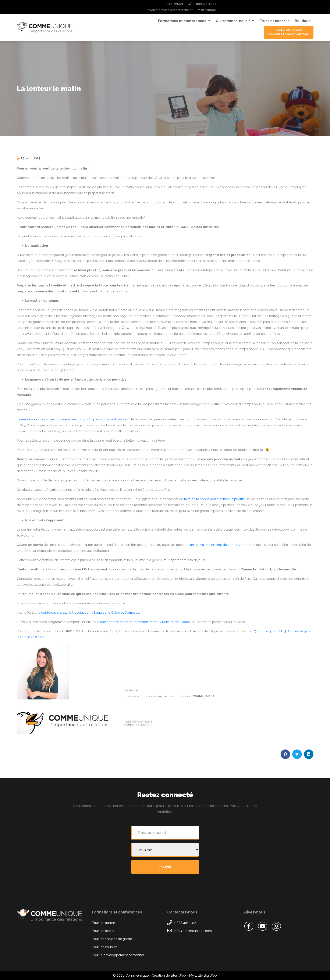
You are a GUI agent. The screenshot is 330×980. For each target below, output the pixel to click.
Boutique (303, 21)
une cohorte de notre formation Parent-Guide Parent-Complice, (148, 622)
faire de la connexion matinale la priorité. (215, 499)
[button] (285, 754)
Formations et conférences (184, 21)
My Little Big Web (203, 975)
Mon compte (207, 10)
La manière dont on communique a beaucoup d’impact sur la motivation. (72, 419)
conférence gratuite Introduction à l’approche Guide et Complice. (91, 613)
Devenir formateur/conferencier (169, 10)
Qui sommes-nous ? (235, 21)
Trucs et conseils (275, 21)
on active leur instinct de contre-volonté (220, 545)
